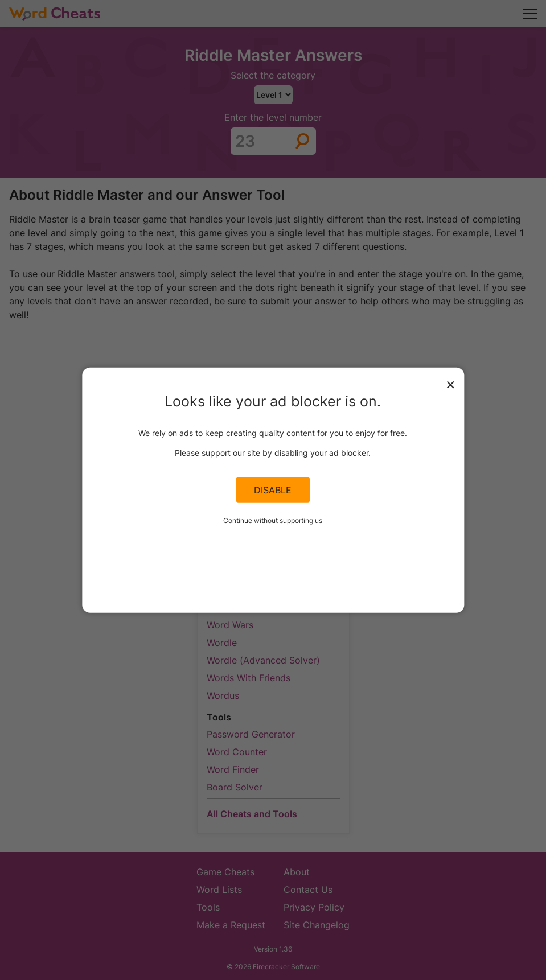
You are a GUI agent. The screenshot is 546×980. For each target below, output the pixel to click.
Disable (273, 490)
